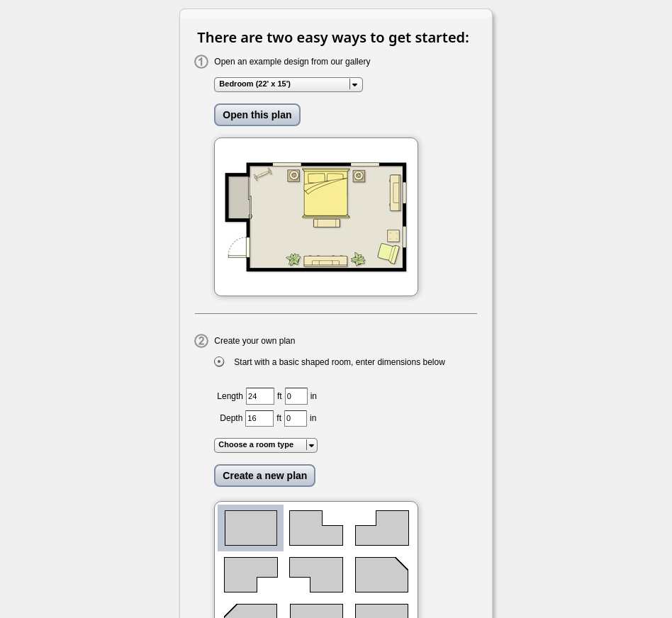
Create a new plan (265, 476)
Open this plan (257, 115)
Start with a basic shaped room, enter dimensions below (340, 362)
